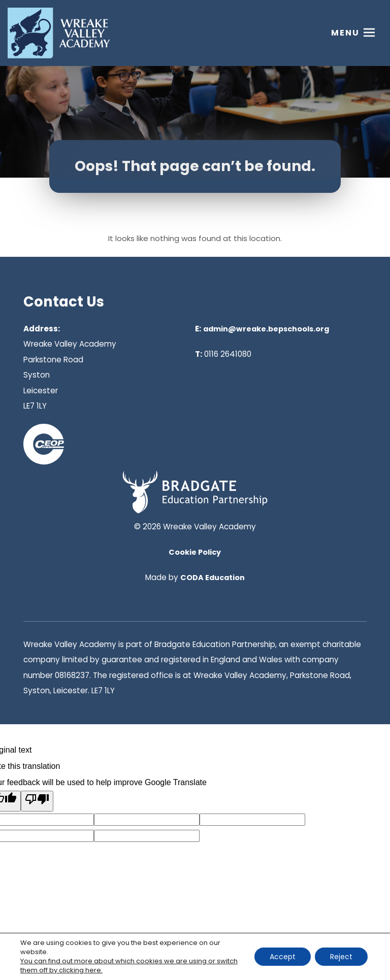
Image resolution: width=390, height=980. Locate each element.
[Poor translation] (37, 801)
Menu (345, 33)
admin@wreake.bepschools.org (266, 329)
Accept (283, 957)
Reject (341, 957)
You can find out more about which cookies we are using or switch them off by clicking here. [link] (129, 966)
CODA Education (213, 578)
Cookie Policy (195, 552)
